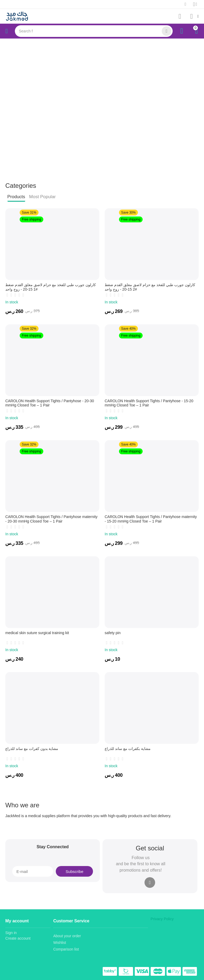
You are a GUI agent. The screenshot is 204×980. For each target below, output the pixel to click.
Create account (18, 938)
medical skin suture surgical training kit (37, 633)
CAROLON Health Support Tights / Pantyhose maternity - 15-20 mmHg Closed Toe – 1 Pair (151, 519)
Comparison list (66, 949)
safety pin (113, 633)
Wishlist (59, 943)
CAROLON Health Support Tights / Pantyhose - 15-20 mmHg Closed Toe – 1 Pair (149, 403)
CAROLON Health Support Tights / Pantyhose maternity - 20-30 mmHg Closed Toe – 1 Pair (51, 519)
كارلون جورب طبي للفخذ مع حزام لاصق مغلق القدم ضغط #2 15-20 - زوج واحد (150, 287)
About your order (67, 936)
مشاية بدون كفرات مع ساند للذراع (32, 749)
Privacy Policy (162, 919)
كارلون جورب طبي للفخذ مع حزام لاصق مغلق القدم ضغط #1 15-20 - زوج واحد (51, 287)
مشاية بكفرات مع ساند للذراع (128, 749)
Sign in (11, 933)
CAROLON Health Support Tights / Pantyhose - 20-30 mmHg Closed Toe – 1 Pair (50, 403)
